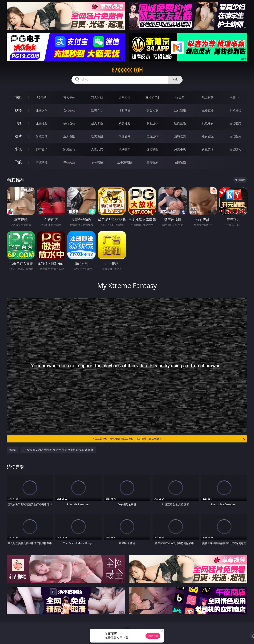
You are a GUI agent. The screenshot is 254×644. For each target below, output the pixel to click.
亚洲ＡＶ (42, 110)
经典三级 (180, 123)
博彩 (18, 97)
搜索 (175, 80)
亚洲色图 (69, 136)
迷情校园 (152, 149)
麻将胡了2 (152, 97)
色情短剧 (180, 162)
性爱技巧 (235, 149)
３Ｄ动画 (125, 110)
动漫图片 (125, 136)
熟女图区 (208, 136)
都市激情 (42, 149)
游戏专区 (125, 97)
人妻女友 (97, 149)
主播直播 (208, 110)
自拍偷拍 (69, 110)
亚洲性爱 (42, 123)
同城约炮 (42, 162)
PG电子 (42, 97)
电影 (18, 123)
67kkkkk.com (127, 70)
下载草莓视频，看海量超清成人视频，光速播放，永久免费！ (169, 439)
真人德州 (69, 97)
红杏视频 (152, 162)
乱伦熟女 (208, 123)
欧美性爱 (125, 123)
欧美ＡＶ (97, 110)
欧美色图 (97, 136)
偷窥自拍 (42, 136)
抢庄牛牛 (235, 97)
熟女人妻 (152, 110)
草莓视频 (97, 162)
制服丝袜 (152, 123)
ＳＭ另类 (235, 110)
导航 (18, 162)
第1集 (13, 450)
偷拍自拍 (69, 123)
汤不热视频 (125, 162)
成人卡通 (97, 123)
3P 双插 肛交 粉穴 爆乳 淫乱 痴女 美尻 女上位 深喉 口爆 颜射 (58, 450)
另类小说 (180, 149)
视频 (18, 110)
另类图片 (235, 136)
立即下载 (153, 636)
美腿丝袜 (152, 136)
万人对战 (97, 97)
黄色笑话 (208, 149)
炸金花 (180, 97)
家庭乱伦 (69, 149)
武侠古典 (125, 149)
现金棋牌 (208, 97)
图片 (18, 136)
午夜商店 (69, 162)
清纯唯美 (180, 136)
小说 (18, 149)
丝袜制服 (180, 110)
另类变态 (235, 123)
